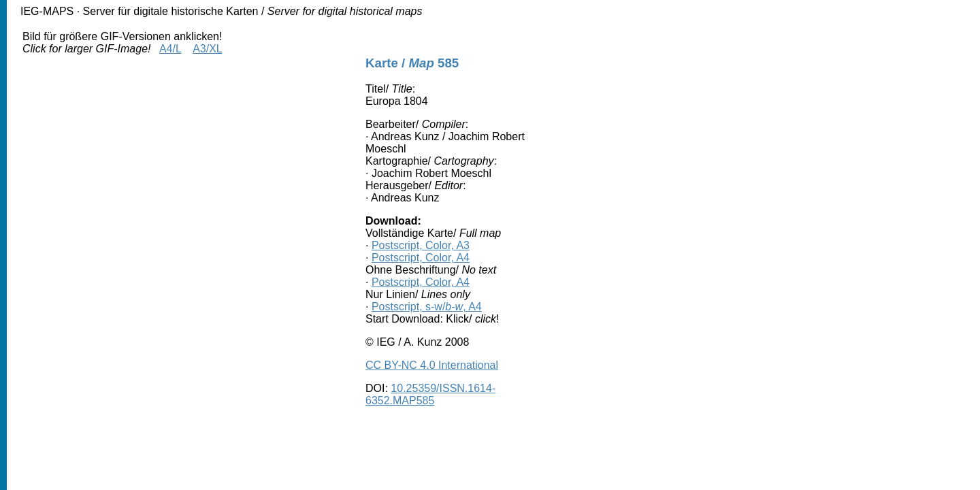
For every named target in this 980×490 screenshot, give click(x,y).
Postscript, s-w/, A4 (427, 307)
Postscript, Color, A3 (421, 245)
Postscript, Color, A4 (421, 258)
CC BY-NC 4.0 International (432, 365)
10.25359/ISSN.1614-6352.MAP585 (430, 394)
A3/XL (207, 49)
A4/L (170, 49)
